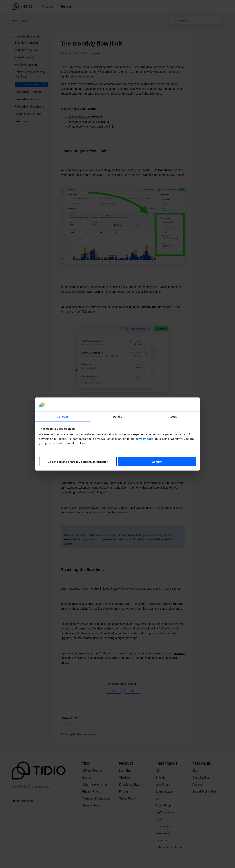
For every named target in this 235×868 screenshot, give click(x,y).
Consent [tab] (63, 417)
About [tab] (173, 417)
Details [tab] (117, 417)
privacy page (144, 439)
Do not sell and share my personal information (78, 462)
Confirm (157, 462)
